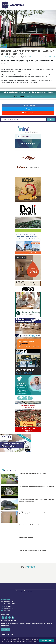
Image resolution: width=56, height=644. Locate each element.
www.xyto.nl (7, 601)
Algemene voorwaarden (13, 636)
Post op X (28, 109)
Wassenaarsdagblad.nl (17, 5)
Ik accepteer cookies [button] (47, 640)
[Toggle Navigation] (51, 5)
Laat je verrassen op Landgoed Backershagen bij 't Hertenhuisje (36, 487)
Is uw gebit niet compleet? (26, 538)
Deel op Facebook (28, 105)
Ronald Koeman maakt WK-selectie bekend (31, 525)
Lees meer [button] (33, 641)
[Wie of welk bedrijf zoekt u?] (23, 119)
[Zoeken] (51, 119)
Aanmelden (6, 620)
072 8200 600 (7, 597)
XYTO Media (52, 57)
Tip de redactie (28, 113)
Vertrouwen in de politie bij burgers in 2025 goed (32, 474)
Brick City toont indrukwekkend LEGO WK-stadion (33, 550)
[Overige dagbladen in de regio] (27, 631)
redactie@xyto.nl (8, 599)
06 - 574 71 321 (34, 97)
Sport (32, 57)
